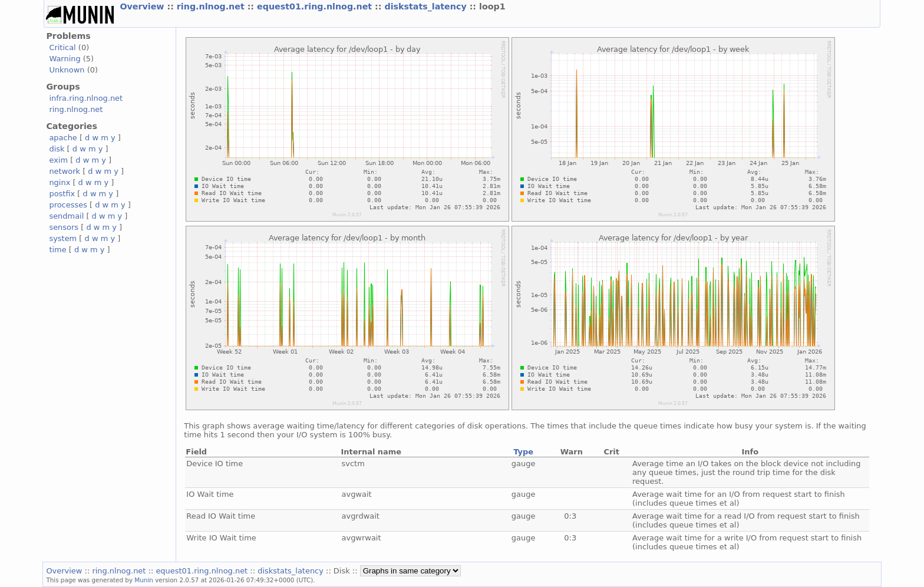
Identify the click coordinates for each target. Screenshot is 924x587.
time (57, 250)
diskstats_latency (427, 6)
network (65, 171)
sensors (64, 227)
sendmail (66, 216)
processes (68, 205)
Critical (62, 47)
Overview (143, 6)
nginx (60, 182)
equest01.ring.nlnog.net (316, 6)
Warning (65, 59)
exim (58, 160)
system (63, 238)
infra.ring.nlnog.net (86, 98)
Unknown (67, 70)
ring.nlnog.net (212, 6)
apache (63, 138)
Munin (144, 580)
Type (523, 452)
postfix (62, 194)
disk (57, 149)
